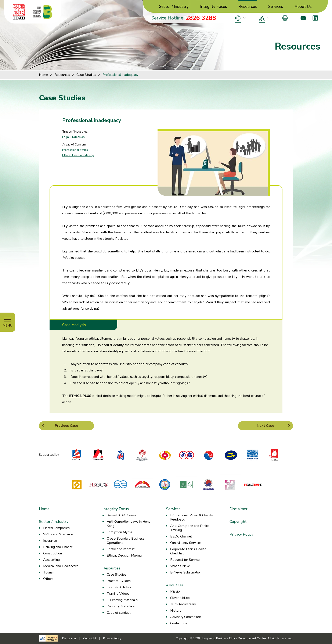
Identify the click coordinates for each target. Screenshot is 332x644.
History (176, 611)
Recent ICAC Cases (121, 515)
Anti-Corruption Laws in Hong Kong (129, 524)
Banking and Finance (58, 547)
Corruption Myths (120, 532)
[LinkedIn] (315, 18)
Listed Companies (56, 528)
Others (48, 579)
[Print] (285, 18)
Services (276, 7)
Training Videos (118, 594)
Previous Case (66, 426)
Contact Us (179, 623)
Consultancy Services (186, 543)
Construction (53, 553)
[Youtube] (303, 18)
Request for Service (185, 560)
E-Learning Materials (122, 600)
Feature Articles (119, 587)
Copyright (238, 522)
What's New (180, 566)
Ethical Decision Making (78, 155)
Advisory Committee (186, 617)
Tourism (49, 572)
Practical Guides (119, 581)
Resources (248, 7)
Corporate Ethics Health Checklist (188, 551)
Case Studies (86, 75)
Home (44, 75)
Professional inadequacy (120, 75)
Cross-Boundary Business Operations (126, 541)
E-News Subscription (186, 572)
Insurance (50, 541)
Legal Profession (73, 137)
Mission (176, 591)
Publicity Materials (121, 606)
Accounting (51, 560)
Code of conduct (119, 613)
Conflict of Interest (121, 549)
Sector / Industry (174, 7)
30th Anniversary (183, 604)
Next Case (266, 426)
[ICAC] (19, 12)
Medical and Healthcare (61, 566)
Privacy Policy (241, 534)
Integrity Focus (214, 7)
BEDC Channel (181, 536)
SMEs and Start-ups (58, 534)
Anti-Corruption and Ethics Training (190, 528)
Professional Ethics (75, 150)
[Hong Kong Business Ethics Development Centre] (43, 12)
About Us (303, 7)
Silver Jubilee (180, 598)
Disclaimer (239, 509)
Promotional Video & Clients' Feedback (192, 517)
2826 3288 (201, 18)
